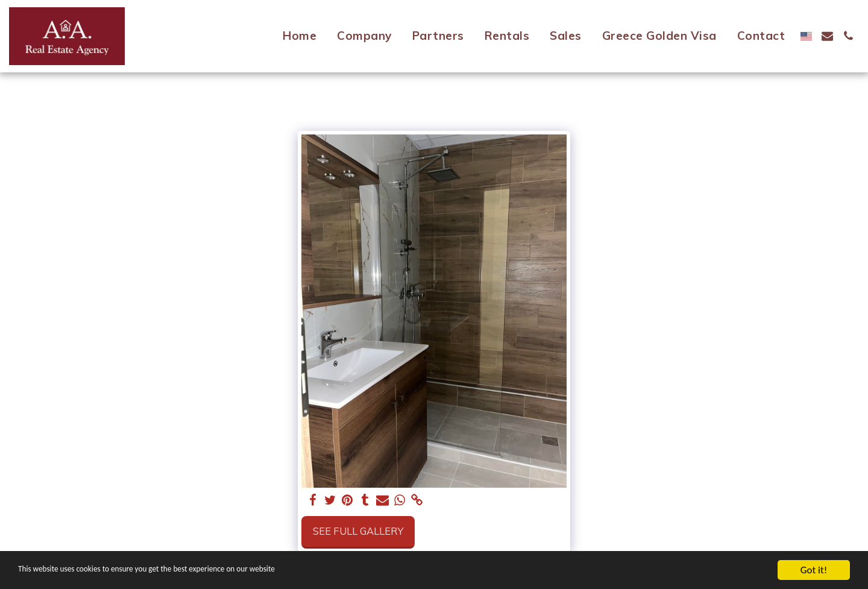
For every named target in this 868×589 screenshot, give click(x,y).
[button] (827, 36)
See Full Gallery (358, 531)
